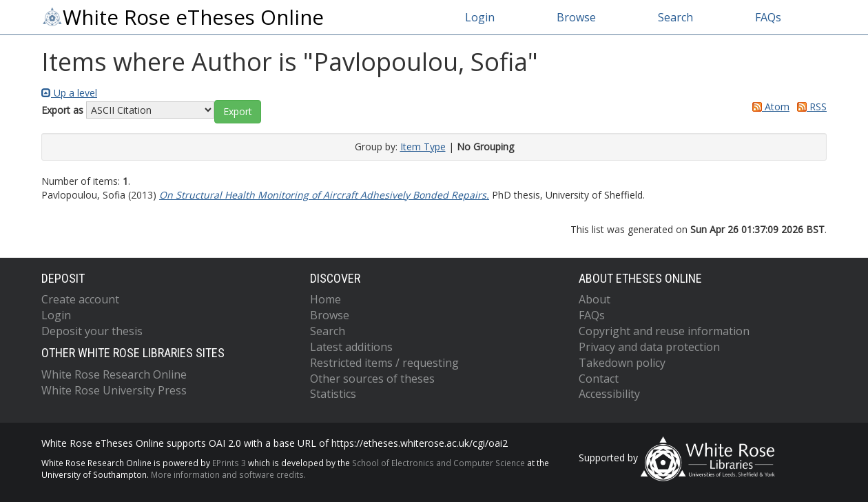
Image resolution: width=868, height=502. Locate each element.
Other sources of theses (372, 379)
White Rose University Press (114, 390)
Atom (768, 107)
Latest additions (351, 347)
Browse (576, 17)
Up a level (69, 93)
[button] (238, 112)
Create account (80, 299)
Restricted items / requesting (384, 363)
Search (675, 17)
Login (480, 17)
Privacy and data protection (649, 347)
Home (325, 299)
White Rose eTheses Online (183, 17)
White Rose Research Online (114, 374)
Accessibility (609, 394)
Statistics (333, 394)
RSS (809, 107)
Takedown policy (622, 363)
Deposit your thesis (92, 331)
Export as (62, 110)
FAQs (768, 17)
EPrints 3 (229, 463)
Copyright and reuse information (664, 331)
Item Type (423, 147)
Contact (599, 379)
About (595, 299)
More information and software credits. (228, 474)
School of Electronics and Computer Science (438, 463)
